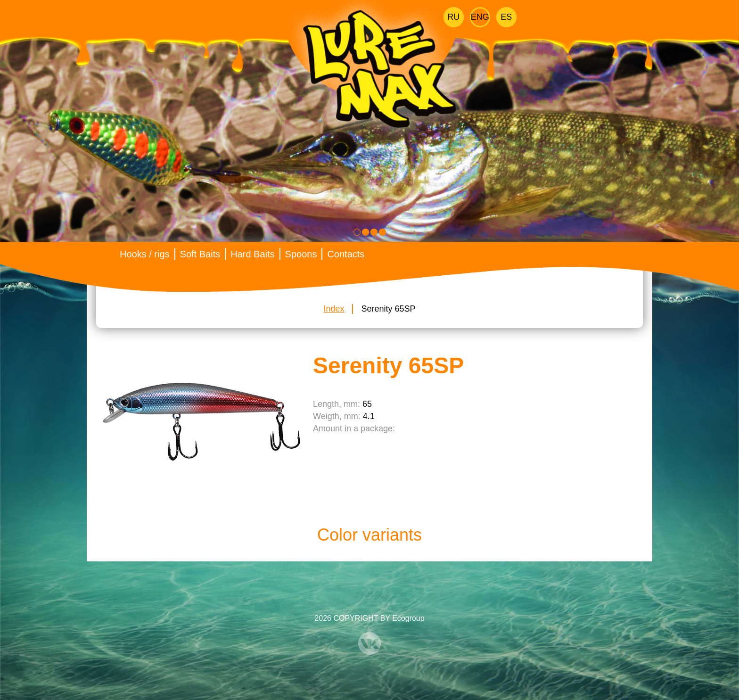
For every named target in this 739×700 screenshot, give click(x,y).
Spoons (301, 254)
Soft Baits (200, 254)
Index (334, 309)
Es (506, 17)
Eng (480, 17)
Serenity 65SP (388, 309)
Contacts (346, 254)
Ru (453, 17)
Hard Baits (252, 254)
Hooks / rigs (145, 254)
